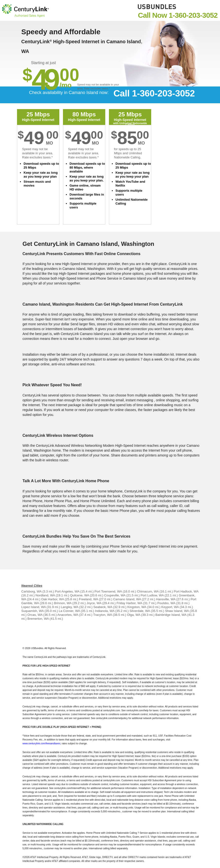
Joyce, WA (94, 603)
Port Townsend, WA (108, 591)
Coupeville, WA (115, 595)
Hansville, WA (166, 599)
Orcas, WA (35, 615)
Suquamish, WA (33, 611)
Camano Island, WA (127, 599)
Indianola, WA (105, 611)
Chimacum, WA (148, 591)
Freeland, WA (88, 599)
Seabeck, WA (103, 607)
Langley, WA (70, 607)
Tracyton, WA (102, 615)
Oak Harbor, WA (52, 599)
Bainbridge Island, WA (171, 615)
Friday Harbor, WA (129, 603)
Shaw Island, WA (177, 611)
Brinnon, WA (63, 603)
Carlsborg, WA (31, 591)
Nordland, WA (45, 595)
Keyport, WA (170, 607)
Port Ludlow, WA (152, 595)
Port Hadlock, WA (186, 591)
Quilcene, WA (79, 595)
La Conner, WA (69, 611)
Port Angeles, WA (67, 591)
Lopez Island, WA (34, 607)
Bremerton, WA (38, 619)
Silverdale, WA (140, 611)
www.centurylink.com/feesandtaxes (42, 743)
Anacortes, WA (68, 615)
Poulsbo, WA (166, 603)
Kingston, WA (137, 607)
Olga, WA (134, 615)
